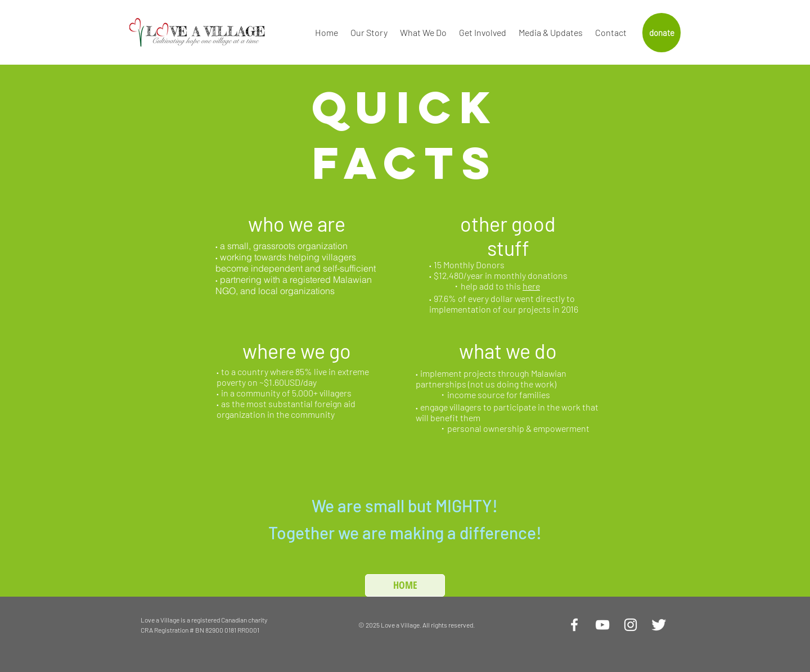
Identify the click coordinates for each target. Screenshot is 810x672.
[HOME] (405, 585)
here (531, 286)
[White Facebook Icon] (574, 625)
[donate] (661, 33)
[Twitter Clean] (659, 625)
